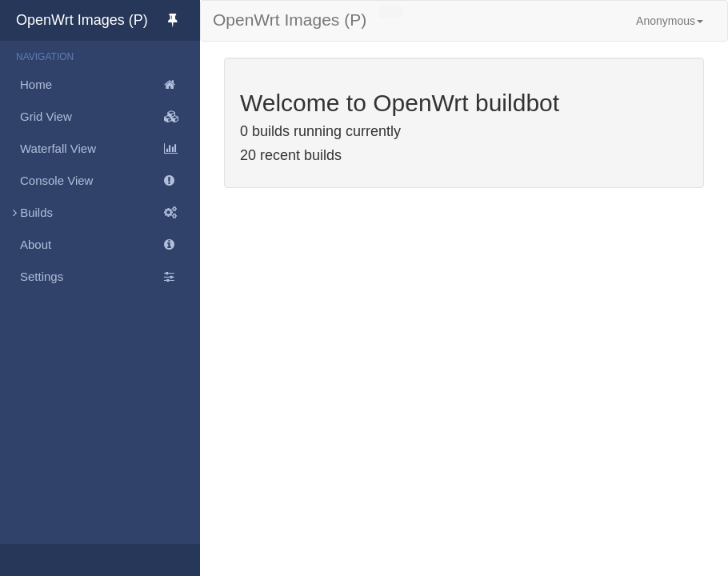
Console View (110, 181)
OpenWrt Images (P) (108, 20)
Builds (100, 213)
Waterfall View (110, 149)
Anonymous (670, 21)
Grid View (110, 117)
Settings (110, 277)
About (110, 245)
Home (110, 85)
